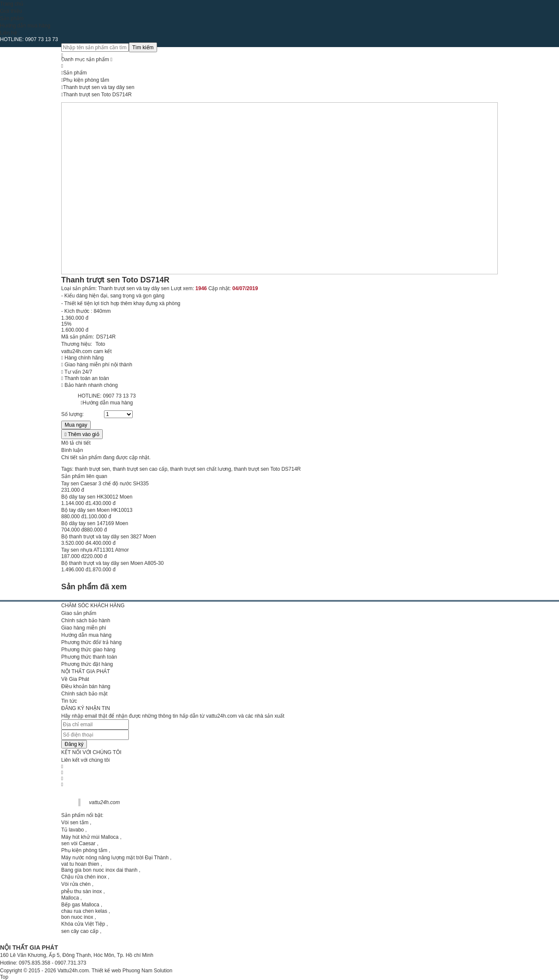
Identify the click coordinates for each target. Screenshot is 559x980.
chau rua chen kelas (84, 911)
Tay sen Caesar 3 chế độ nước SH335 (105, 484)
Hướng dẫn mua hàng (25, 26)
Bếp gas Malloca (80, 905)
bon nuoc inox (77, 917)
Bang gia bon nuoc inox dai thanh (99, 870)
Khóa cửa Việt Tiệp (83, 924)
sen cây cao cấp (80, 931)
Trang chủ (12, 4)
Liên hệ (9, 33)
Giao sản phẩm (79, 613)
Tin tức (69, 701)
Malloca (70, 898)
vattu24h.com (104, 802)
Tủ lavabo (73, 830)
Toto (100, 344)
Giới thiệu (11, 11)
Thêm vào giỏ (82, 434)
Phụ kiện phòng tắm (84, 850)
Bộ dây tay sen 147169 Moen (95, 523)
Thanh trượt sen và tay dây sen (134, 288)
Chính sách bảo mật (84, 694)
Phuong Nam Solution (147, 971)
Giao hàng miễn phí (84, 628)
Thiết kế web (106, 971)
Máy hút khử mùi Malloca (90, 837)
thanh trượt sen (92, 469)
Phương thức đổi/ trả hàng (91, 642)
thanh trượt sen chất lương (200, 469)
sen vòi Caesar (78, 843)
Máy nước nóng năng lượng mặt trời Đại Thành (115, 858)
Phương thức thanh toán (89, 657)
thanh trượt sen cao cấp (140, 469)
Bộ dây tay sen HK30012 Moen (97, 497)
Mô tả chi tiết (76, 443)
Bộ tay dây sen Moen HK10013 (97, 510)
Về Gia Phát (75, 679)
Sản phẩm (12, 18)
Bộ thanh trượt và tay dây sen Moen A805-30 (112, 563)
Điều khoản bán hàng (86, 686)
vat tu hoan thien (80, 864)
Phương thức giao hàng (88, 650)
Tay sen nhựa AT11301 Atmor (95, 550)
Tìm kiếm (143, 48)
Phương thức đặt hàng (87, 664)
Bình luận (72, 450)
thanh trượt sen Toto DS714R (268, 469)
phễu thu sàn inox (82, 891)
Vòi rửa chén (76, 884)
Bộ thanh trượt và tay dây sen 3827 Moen (109, 537)
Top (4, 977)
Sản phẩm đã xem (94, 587)
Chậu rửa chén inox (84, 877)
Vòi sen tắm (75, 823)
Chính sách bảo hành (86, 621)
